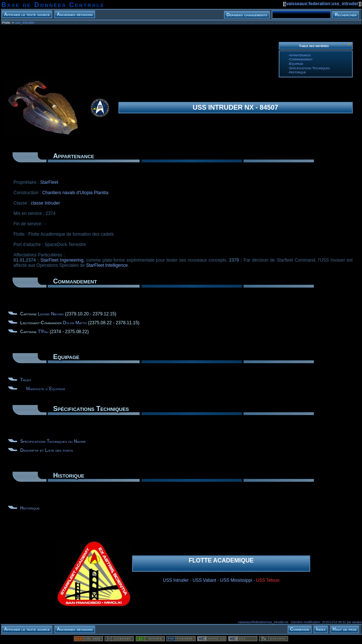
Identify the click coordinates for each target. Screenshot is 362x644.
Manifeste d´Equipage (46, 389)
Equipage (296, 64)
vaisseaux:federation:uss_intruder (322, 4)
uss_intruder (25, 22)
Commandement (301, 59)
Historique (297, 72)
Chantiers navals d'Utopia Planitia (75, 193)
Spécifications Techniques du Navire (53, 441)
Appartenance (300, 55)
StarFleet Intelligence (107, 265)
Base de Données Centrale (53, 5)
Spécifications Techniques (309, 68)
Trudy (26, 380)
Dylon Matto (75, 323)
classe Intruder (45, 203)
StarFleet (49, 182)
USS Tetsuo (268, 580)
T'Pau (43, 332)
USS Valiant (204, 580)
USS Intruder (176, 580)
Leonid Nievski (51, 314)
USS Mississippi (236, 580)
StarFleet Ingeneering (62, 260)
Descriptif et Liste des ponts (47, 450)
